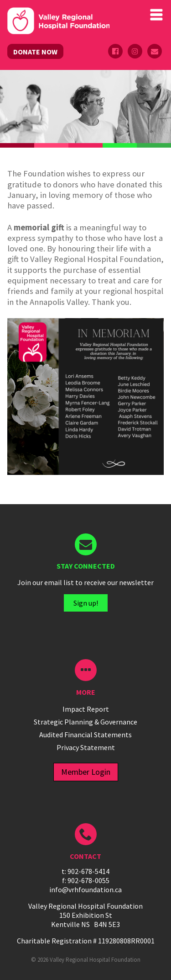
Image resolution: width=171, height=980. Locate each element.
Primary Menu (156, 15)
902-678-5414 (88, 871)
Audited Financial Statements (85, 735)
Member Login (86, 772)
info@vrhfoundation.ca (85, 889)
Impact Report (86, 709)
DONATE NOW (35, 52)
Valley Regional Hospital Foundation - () (58, 22)
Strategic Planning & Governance (85, 722)
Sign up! (86, 603)
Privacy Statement (86, 747)
